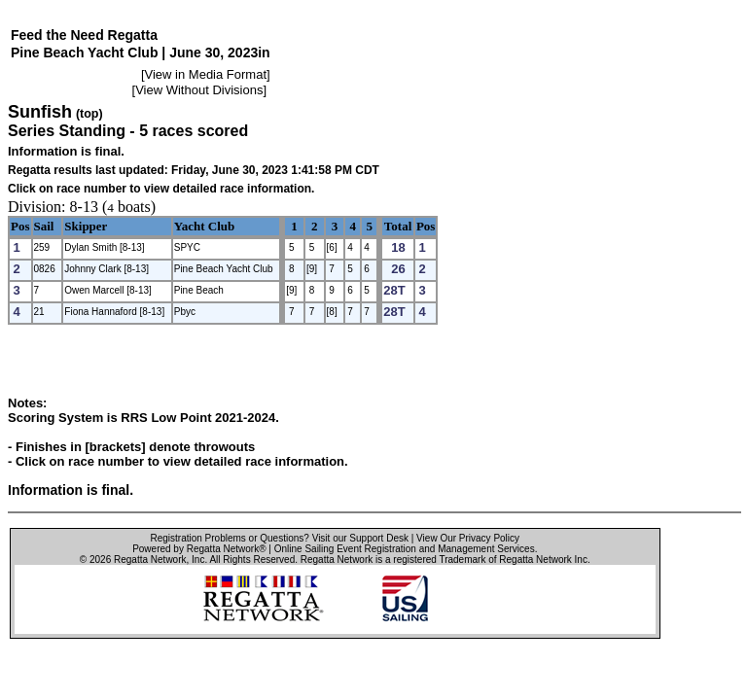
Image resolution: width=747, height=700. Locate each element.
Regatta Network (150, 560)
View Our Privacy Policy (468, 538)
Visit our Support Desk (360, 538)
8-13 (84, 207)
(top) (89, 114)
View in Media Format (206, 74)
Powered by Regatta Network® (199, 549)
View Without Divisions (199, 90)
